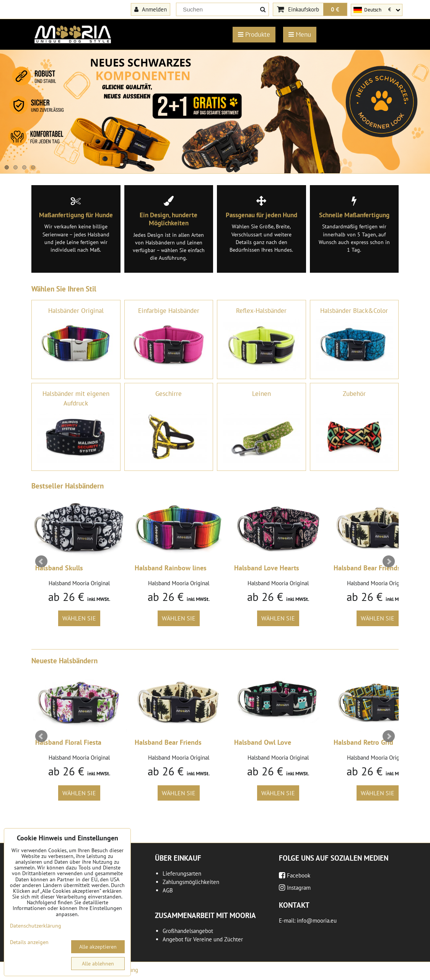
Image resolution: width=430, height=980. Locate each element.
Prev (41, 562)
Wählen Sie (79, 618)
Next (389, 562)
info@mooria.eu (317, 921)
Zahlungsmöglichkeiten (191, 882)
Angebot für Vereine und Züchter (203, 939)
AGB (168, 890)
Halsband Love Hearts (267, 568)
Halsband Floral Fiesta (68, 742)
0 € (335, 9)
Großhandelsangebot (188, 931)
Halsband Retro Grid (363, 742)
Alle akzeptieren (98, 947)
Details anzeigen (29, 942)
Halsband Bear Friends (367, 568)
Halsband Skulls (59, 568)
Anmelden (151, 9)
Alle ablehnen (98, 964)
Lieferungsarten (182, 873)
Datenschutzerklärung (36, 926)
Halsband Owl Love (263, 742)
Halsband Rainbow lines (171, 568)
